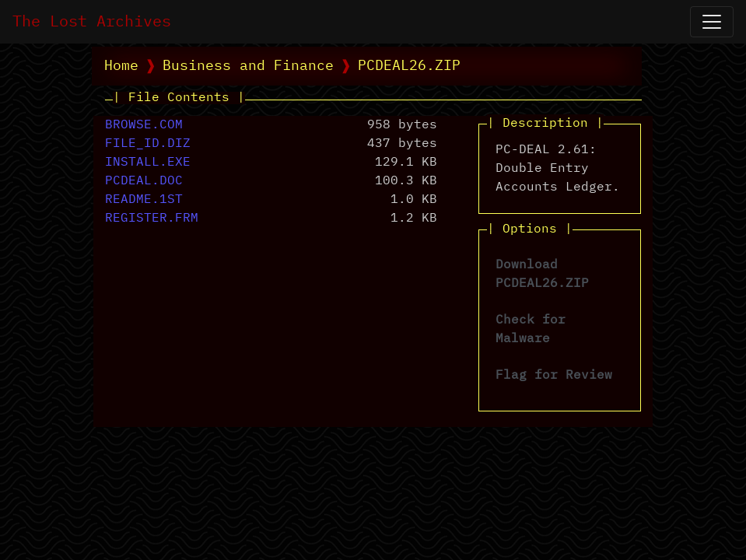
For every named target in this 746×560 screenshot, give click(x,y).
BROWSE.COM (144, 125)
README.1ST (144, 200)
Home (121, 66)
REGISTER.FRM (152, 219)
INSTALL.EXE (148, 163)
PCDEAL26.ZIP (409, 66)
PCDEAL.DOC (144, 181)
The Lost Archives (92, 22)
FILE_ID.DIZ (148, 144)
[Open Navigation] (712, 22)
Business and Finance (248, 66)
